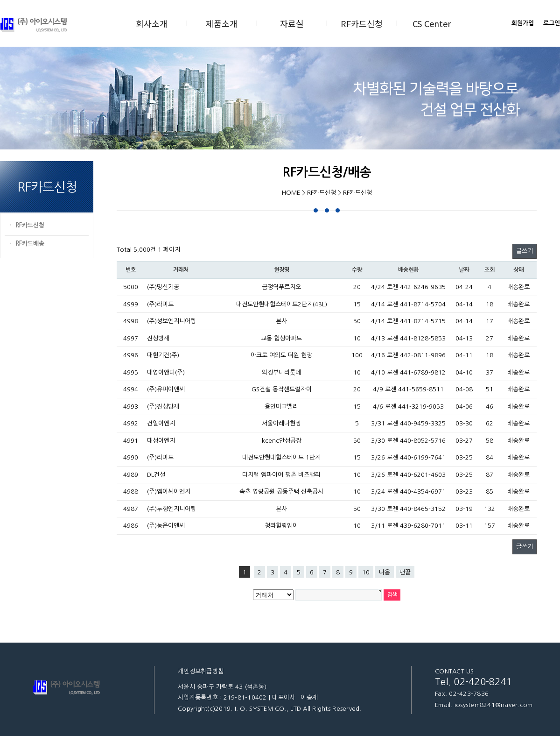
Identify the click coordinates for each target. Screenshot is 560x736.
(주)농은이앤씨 (166, 526)
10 (366, 572)
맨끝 (405, 572)
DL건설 (156, 475)
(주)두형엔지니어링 (171, 509)
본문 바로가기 (0, 0)
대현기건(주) (163, 355)
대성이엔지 (161, 441)
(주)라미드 (160, 304)
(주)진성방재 (163, 407)
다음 (385, 572)
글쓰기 (525, 251)
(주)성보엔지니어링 (171, 321)
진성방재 (158, 338)
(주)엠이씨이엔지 (169, 492)
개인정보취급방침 (201, 671)
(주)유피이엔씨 (166, 389)
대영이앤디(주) (166, 372)
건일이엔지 (161, 423)
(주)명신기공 (163, 287)
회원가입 (523, 23)
